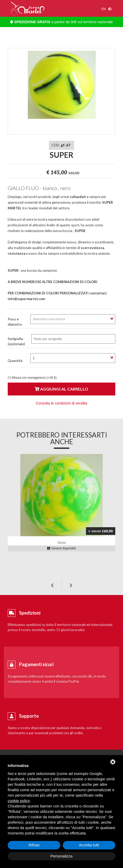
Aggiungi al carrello (61, 389)
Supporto (29, 716)
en (104, 9)
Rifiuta (34, 845)
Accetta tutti (89, 845)
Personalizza (61, 856)
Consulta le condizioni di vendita (61, 403)
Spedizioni (30, 613)
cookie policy (19, 801)
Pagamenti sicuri (36, 664)
